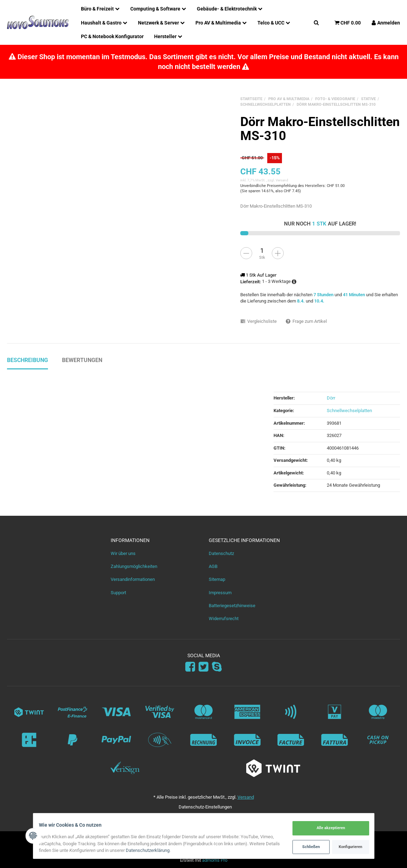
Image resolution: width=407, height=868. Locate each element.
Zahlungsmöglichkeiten (134, 566)
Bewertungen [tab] (82, 360)
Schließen (308, 846)
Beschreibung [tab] (27, 360)
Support (118, 593)
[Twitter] (203, 667)
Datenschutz (221, 553)
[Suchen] (316, 22)
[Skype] (217, 667)
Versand (282, 180)
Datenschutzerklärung (166, 851)
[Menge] (262, 250)
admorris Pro (215, 860)
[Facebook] (190, 667)
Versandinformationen (133, 579)
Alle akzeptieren (327, 828)
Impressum (220, 593)
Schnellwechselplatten (349, 411)
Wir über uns (123, 553)
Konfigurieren (347, 846)
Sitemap (217, 579)
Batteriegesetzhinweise (232, 606)
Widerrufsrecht (224, 619)
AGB (213, 566)
